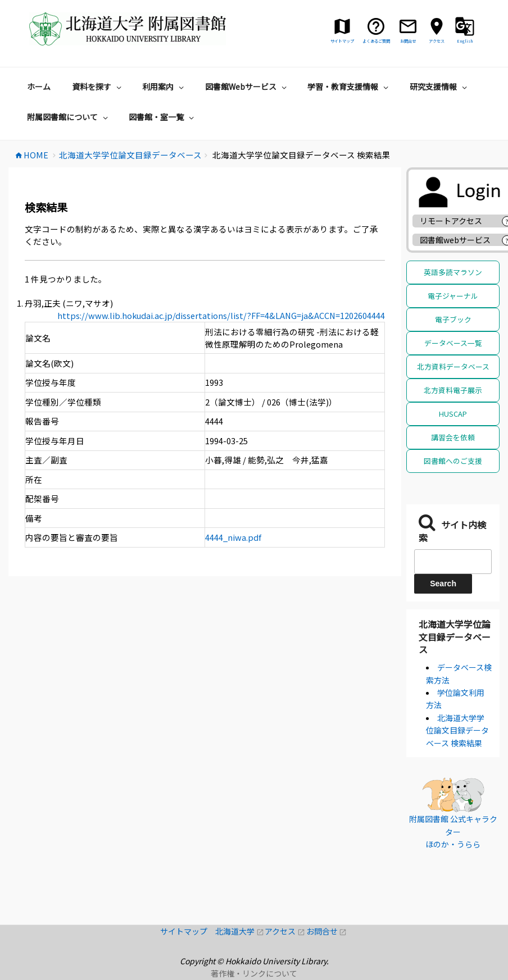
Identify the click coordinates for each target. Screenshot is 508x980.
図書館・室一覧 (163, 117)
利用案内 (164, 86)
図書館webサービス (455, 240)
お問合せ (327, 931)
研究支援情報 (440, 86)
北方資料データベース (453, 366)
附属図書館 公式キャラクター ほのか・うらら (453, 831)
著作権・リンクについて (254, 973)
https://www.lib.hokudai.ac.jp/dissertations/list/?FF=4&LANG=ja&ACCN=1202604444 (221, 315)
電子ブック (453, 319)
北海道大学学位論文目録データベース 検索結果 (457, 730)
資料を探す (98, 86)
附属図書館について (69, 117)
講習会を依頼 (453, 437)
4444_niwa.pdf (233, 537)
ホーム (39, 86)
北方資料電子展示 (453, 390)
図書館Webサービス (247, 86)
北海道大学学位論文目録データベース (455, 637)
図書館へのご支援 (453, 461)
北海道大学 (240, 931)
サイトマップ (188, 931)
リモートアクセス (451, 221)
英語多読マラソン (453, 272)
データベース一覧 (453, 343)
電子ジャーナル (453, 296)
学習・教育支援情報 (349, 86)
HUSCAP (453, 414)
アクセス (285, 931)
